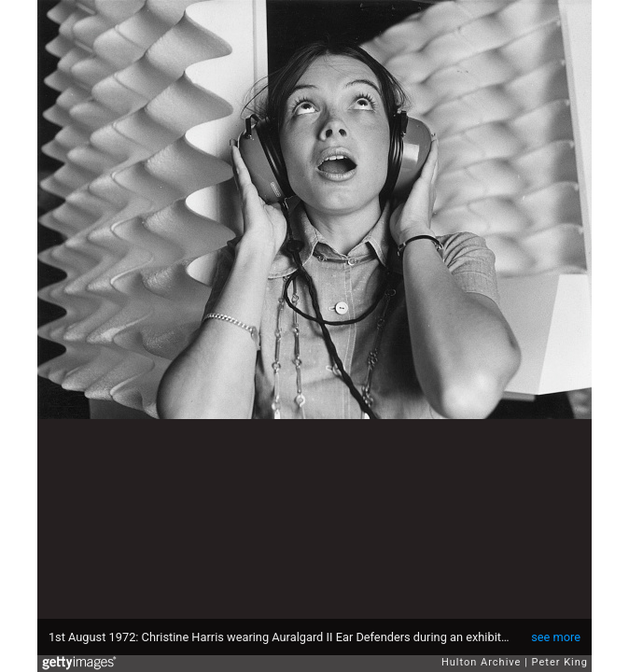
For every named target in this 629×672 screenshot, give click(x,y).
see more (556, 637)
